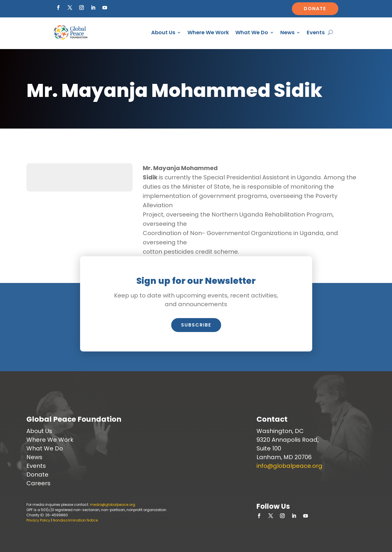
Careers (38, 483)
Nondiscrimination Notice (75, 520)
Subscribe (196, 325)
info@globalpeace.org (289, 466)
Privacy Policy (38, 520)
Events (316, 32)
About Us (163, 32)
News (287, 32)
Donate (315, 9)
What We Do (252, 32)
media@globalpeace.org (113, 505)
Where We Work (208, 32)
